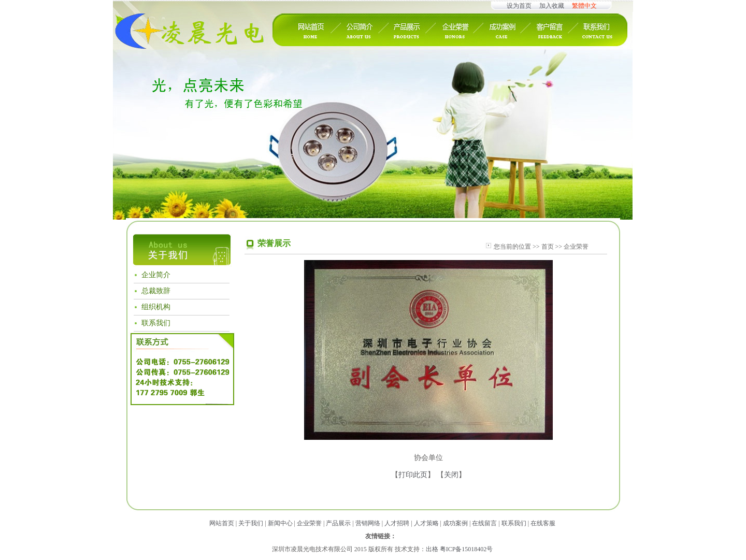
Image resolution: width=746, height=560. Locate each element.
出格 (432, 549)
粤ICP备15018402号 (467, 549)
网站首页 (222, 523)
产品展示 (338, 523)
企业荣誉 (309, 523)
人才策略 (426, 523)
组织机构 (156, 307)
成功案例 (455, 523)
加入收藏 (552, 6)
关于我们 (251, 523)
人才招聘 (397, 523)
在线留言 (484, 523)
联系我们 (156, 323)
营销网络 (368, 523)
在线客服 (543, 523)
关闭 (451, 475)
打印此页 (413, 475)
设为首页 (519, 6)
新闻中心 (280, 523)
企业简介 (156, 275)
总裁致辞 (156, 291)
